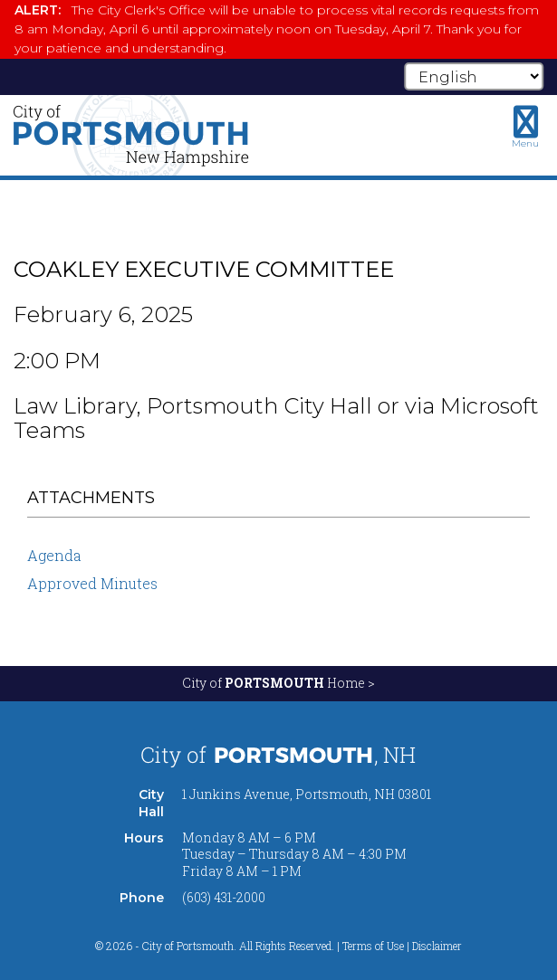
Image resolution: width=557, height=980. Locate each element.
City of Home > (278, 683)
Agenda (54, 555)
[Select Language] (474, 76)
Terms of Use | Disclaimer (402, 946)
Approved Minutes (92, 583)
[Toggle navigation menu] (525, 127)
